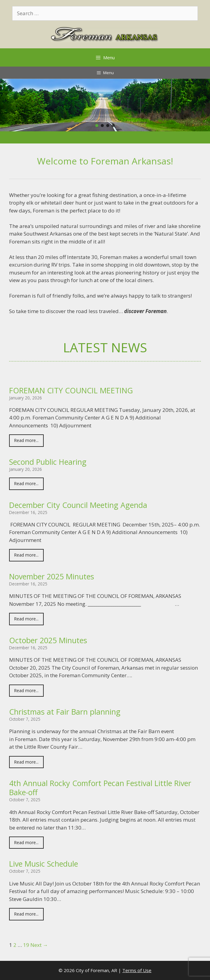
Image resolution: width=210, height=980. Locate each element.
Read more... (26, 440)
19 (26, 945)
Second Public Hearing (48, 462)
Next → (39, 945)
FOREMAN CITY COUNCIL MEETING (71, 390)
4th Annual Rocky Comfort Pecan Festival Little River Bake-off (100, 788)
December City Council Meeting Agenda (78, 505)
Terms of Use (137, 970)
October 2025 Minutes (48, 640)
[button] (97, 126)
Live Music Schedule (44, 864)
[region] (105, 105)
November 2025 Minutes (52, 576)
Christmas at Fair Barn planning (65, 712)
